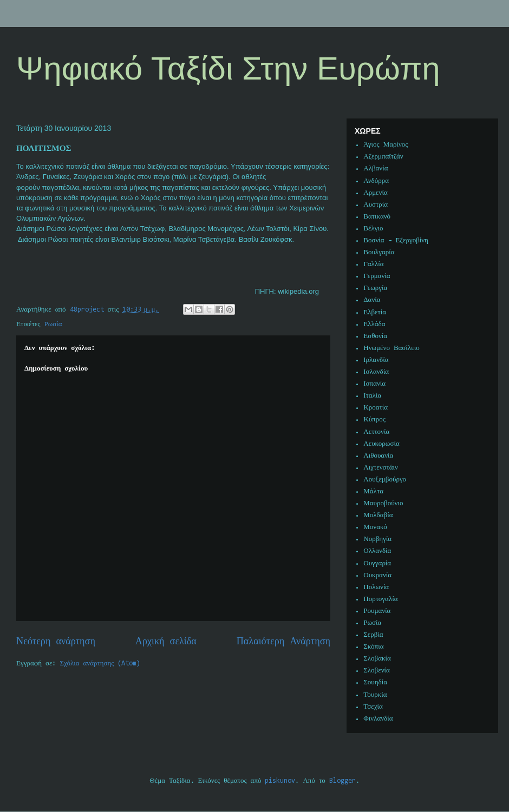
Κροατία (376, 408)
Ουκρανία (377, 575)
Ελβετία (375, 312)
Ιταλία (372, 396)
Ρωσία (53, 324)
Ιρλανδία (376, 360)
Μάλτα (373, 491)
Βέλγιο (373, 229)
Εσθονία (375, 336)
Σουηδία (375, 682)
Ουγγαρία (377, 563)
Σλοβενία (377, 671)
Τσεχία (373, 707)
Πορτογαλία (380, 599)
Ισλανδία (376, 372)
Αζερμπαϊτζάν (383, 157)
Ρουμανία (377, 611)
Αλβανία (376, 169)
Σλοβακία (377, 659)
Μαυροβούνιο (383, 503)
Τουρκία (375, 695)
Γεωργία (375, 288)
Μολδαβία (378, 515)
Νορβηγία (377, 539)
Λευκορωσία (381, 444)
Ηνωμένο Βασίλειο (391, 348)
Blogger (342, 781)
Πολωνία (376, 587)
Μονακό (375, 527)
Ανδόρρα (376, 181)
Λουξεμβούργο (385, 480)
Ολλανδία (377, 551)
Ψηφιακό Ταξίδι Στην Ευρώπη (228, 68)
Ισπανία (374, 384)
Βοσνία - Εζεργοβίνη (396, 240)
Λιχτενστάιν (381, 468)
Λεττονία (376, 432)
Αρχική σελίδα (166, 642)
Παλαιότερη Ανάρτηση (283, 642)
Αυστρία (376, 205)
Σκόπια (373, 647)
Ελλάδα (374, 324)
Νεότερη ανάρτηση (56, 642)
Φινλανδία (378, 719)
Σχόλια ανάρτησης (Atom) (100, 664)
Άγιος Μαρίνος (386, 145)
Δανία (372, 300)
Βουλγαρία (379, 252)
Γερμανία (377, 276)
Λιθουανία (378, 456)
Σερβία (373, 635)
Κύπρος (374, 420)
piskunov (280, 781)
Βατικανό (377, 217)
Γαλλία (373, 264)
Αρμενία (376, 193)
